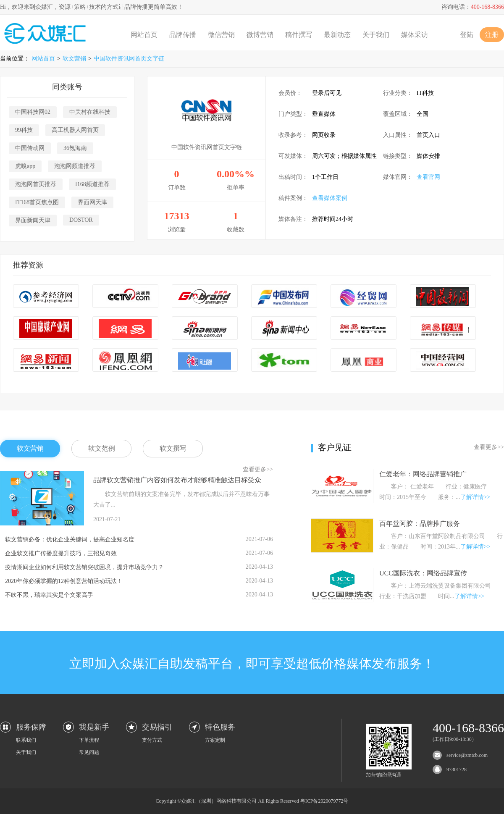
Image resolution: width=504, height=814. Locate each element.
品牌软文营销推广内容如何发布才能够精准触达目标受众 (177, 480)
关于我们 (376, 35)
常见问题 (89, 752)
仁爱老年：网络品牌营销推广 (423, 474)
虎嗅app (25, 166)
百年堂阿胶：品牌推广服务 (420, 524)
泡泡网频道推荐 (75, 166)
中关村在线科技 (90, 112)
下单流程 (89, 740)
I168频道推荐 (92, 184)
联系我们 (26, 740)
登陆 (467, 35)
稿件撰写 (299, 35)
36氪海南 (75, 148)
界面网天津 (92, 202)
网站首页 (144, 35)
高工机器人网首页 (75, 130)
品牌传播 (183, 35)
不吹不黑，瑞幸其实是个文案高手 (49, 595)
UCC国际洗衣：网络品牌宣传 (423, 573)
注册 (492, 35)
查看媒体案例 (330, 198)
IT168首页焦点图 (37, 202)
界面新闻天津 (33, 220)
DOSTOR (81, 220)
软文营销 (74, 59)
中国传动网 (30, 148)
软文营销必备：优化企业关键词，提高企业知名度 (70, 540)
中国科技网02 (33, 112)
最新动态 (337, 35)
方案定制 (215, 740)
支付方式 (152, 740)
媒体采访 (415, 35)
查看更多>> (258, 469)
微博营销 (260, 35)
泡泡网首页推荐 (36, 184)
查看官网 (428, 177)
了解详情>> (475, 497)
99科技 (24, 130)
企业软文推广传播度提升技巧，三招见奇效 (61, 553)
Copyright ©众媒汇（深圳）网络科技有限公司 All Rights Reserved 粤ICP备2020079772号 (252, 801)
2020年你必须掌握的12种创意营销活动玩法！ (64, 581)
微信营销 (221, 35)
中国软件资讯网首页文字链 (129, 59)
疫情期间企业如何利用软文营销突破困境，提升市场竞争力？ (84, 567)
